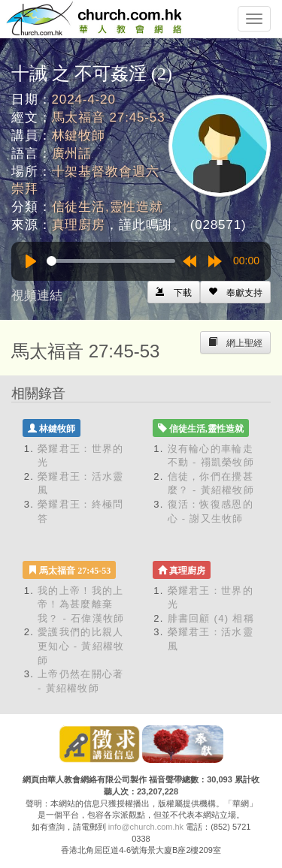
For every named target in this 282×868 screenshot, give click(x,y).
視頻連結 (37, 295)
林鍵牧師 (79, 136)
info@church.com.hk (146, 827)
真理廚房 (79, 225)
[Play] (31, 261)
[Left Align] (235, 292)
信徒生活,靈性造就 (108, 207)
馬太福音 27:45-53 (109, 118)
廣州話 (72, 154)
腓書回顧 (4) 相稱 (211, 618)
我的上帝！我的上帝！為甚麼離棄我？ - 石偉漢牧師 (81, 604)
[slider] (111, 261)
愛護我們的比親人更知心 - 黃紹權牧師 (81, 646)
